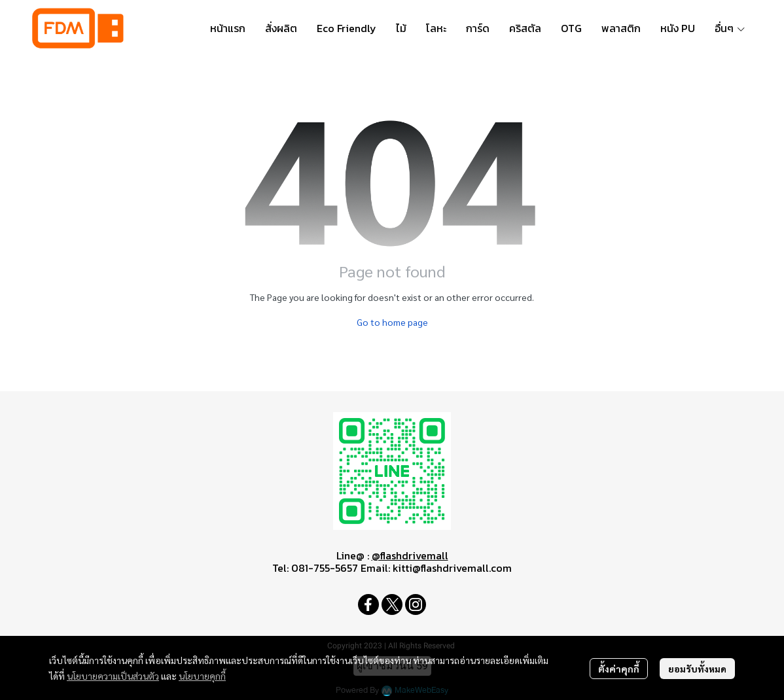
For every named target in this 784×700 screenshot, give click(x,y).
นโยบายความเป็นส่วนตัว (113, 676)
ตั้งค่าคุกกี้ (619, 669)
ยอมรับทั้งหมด (697, 669)
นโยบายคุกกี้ (202, 676)
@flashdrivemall (410, 555)
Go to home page (392, 322)
